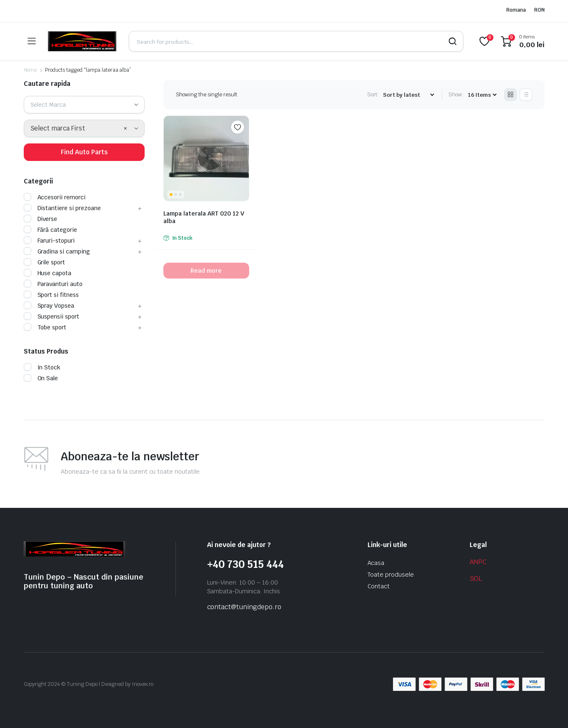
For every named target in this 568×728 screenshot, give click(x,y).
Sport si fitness (51, 295)
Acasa (376, 563)
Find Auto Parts (84, 152)
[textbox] (51, 105)
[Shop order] (408, 95)
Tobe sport (45, 327)
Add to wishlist (238, 127)
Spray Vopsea (49, 306)
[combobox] (84, 105)
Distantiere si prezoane (62, 208)
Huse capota (48, 273)
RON (539, 10)
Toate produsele (391, 575)
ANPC (478, 562)
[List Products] (526, 95)
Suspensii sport (52, 316)
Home (30, 70)
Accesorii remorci (55, 197)
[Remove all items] (125, 128)
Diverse (41, 219)
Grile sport (45, 262)
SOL (476, 579)
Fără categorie (51, 230)
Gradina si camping (57, 251)
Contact (379, 586)
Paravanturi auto (53, 284)
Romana (516, 10)
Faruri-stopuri (49, 241)
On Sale (41, 378)
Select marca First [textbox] (58, 128)
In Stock (42, 367)
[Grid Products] (510, 95)
